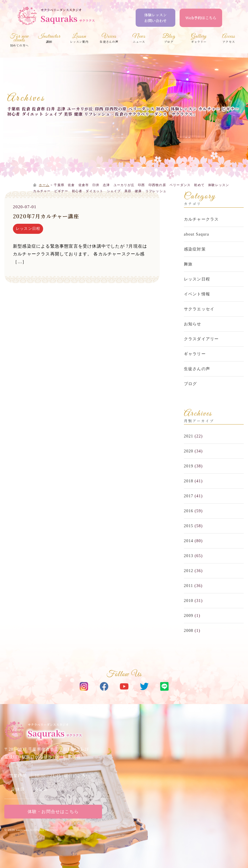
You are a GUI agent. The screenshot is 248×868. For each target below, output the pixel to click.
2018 (189, 481)
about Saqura (197, 234)
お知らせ (193, 324)
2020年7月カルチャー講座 (46, 216)
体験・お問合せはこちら (53, 812)
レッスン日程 (28, 229)
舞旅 (188, 264)
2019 (189, 466)
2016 (189, 511)
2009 (189, 616)
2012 (189, 571)
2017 (189, 496)
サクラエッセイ (199, 309)
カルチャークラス (201, 219)
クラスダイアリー (201, 339)
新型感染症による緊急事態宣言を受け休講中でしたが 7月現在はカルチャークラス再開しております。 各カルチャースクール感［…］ (80, 254)
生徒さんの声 (197, 369)
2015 (189, 526)
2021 (189, 436)
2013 (189, 556)
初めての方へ (19, 41)
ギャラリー (195, 354)
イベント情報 (197, 294)
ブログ (191, 384)
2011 (189, 586)
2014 (189, 541)
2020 (189, 451)
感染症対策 (195, 249)
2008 (189, 631)
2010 (189, 601)
